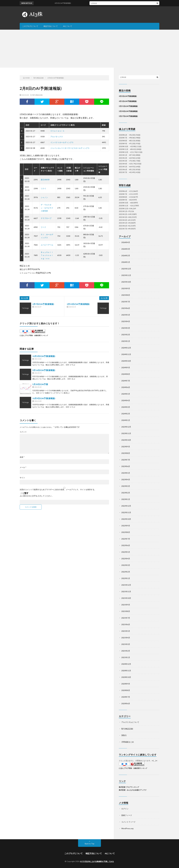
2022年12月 (126, 506)
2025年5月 (126, 315)
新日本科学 (45, 180)
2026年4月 (126, 242)
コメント (23, 432)
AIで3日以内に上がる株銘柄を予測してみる (97, 861)
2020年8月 (126, 690)
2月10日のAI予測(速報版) (78, 304)
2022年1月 (126, 578)
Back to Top (90, 844)
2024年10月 (126, 361)
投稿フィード (127, 815)
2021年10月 (126, 598)
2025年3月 (126, 328)
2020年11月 (126, 671)
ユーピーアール (47, 245)
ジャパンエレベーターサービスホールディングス (70, 148)
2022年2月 (126, 572)
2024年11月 (126, 354)
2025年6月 (126, 308)
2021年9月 (126, 605)
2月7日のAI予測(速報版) (43, 304)
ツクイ (43, 188)
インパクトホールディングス (62, 142)
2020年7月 (126, 697)
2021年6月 (126, 624)
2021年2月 (126, 651)
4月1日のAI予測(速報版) (128, 101)
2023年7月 (126, 460)
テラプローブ (46, 218)
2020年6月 (126, 703)
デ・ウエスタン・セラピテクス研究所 (47, 208)
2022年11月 (126, 512)
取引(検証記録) (38, 95)
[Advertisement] (89, 49)
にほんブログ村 (25, 335)
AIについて (68, 26)
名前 (22, 457)
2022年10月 (126, 519)
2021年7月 (126, 618)
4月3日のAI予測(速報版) (66, 3)
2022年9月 (126, 526)
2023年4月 (126, 479)
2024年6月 (126, 387)
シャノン (44, 197)
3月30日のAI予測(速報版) (128, 111)
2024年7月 (126, 381)
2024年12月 (126, 348)
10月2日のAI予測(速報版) (44, 356)
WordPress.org (127, 828)
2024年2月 (126, 414)
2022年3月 (126, 565)
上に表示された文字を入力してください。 (37, 496)
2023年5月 (126, 473)
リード (43, 227)
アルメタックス (57, 137)
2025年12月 (126, 269)
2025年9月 (126, 288)
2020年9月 (126, 684)
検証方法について (51, 26)
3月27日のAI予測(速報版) (128, 116)
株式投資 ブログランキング (129, 787)
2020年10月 (126, 677)
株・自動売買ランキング (40, 335)
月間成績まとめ (128, 742)
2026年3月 (126, 249)
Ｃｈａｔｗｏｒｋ (58, 131)
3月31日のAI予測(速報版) (128, 106)
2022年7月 (126, 539)
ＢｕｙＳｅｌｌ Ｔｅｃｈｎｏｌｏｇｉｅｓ (48, 255)
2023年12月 (126, 427)
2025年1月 (126, 341)
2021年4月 (126, 638)
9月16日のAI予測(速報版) (44, 370)
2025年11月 (126, 275)
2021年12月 (126, 585)
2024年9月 (126, 367)
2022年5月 (126, 552)
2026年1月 (126, 262)
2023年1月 (126, 499)
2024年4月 (126, 400)
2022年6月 (126, 545)
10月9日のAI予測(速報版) (44, 398)
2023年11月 (126, 433)
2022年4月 (126, 559)
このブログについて (30, 26)
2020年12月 (126, 664)
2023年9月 (126, 447)
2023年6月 (126, 466)
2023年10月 (126, 440)
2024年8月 (126, 374)
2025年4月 (126, 321)
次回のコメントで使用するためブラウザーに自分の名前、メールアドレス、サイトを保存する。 (58, 490)
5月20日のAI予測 (40, 384)
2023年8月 (126, 453)
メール (23, 467)
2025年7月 (126, 302)
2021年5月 (126, 631)
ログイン (125, 809)
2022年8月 (126, 532)
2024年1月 (126, 420)
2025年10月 (126, 282)
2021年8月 (126, 611)
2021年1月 (126, 657)
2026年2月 (126, 255)
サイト (22, 478)
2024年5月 (126, 394)
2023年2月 (126, 493)
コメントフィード (128, 822)
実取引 (124, 735)
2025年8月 (126, 295)
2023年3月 (126, 486)
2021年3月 (126, 644)
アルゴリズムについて (130, 722)
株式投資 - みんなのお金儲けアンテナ (133, 790)
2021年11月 (126, 591)
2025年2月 (126, 335)
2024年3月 (126, 407)
